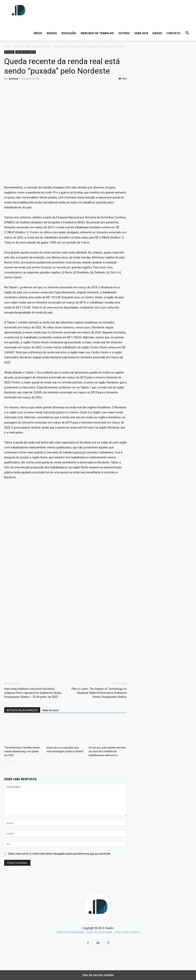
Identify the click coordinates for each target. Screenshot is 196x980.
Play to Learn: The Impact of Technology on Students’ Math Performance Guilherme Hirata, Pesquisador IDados (99, 693)
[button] (187, 33)
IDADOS (52, 33)
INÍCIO (38, 33)
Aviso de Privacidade (99, 932)
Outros (124, 33)
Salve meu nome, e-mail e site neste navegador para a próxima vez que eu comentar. (60, 854)
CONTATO (173, 33)
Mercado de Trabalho (97, 33)
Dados (157, 33)
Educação (69, 33)
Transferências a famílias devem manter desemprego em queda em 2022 (22, 751)
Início (7, 46)
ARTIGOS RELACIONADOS (22, 710)
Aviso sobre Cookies (127, 932)
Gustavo (13, 79)
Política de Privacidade (70, 932)
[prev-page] (7, 763)
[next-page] (13, 763)
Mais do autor (51, 710)
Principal (18, 46)
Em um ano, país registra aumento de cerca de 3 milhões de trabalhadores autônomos (107, 751)
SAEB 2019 (141, 33)
